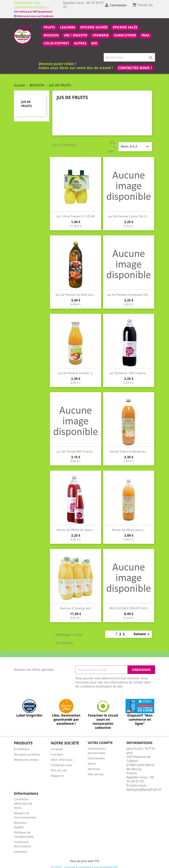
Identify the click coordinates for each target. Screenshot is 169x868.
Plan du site (59, 766)
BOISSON (51, 31)
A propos (57, 750)
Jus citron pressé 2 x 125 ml (76, 212)
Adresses (94, 764)
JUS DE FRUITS (26, 99)
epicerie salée (125, 23)
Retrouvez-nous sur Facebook (34, 11)
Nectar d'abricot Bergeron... (129, 447)
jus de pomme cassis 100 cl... (129, 212)
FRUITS (49, 23)
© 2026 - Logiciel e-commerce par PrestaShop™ (84, 863)
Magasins (57, 771)
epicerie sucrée (94, 23)
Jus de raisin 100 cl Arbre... (129, 369)
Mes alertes (96, 770)
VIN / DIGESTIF (76, 31)
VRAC (145, 31)
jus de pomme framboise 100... (129, 290)
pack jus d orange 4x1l (76, 604)
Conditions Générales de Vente (23, 799)
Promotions (22, 744)
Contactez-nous (61, 760)
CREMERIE (101, 31)
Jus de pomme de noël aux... (76, 290)
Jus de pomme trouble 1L (76, 369)
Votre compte (100, 738)
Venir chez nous (62, 755)
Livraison (57, 744)
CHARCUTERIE (125, 31)
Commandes (96, 754)
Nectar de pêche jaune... (129, 525)
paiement (20, 847)
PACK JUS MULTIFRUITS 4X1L (129, 604)
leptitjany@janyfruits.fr (144, 785)
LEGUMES (68, 23)
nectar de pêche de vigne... (76, 525)
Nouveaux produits (27, 750)
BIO (94, 39)
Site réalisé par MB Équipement (82, 12)
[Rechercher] (129, 53)
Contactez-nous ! (135, 63)
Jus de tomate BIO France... (76, 447)
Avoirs (92, 759)
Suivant (142, 630)
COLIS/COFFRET (56, 39)
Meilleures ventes (26, 755)
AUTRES (80, 39)
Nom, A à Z (135, 142)
